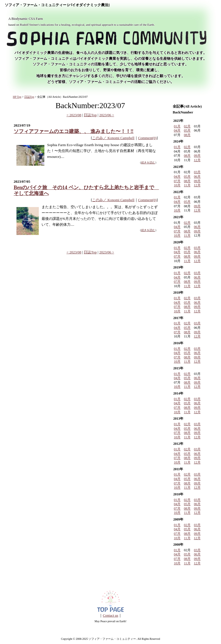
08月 (187, 135)
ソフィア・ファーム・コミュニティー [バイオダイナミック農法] (57, 5)
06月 (197, 177)
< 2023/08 (74, 115)
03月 (197, 172)
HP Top (17, 97)
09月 (197, 156)
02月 (187, 126)
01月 (177, 126)
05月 (187, 130)
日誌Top (29, 97)
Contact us (110, 615)
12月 (197, 160)
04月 (177, 130)
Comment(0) (147, 138)
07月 (177, 181)
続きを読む (148, 162)
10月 (177, 185)
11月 (187, 185)
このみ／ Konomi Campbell (113, 138)
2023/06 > (107, 115)
